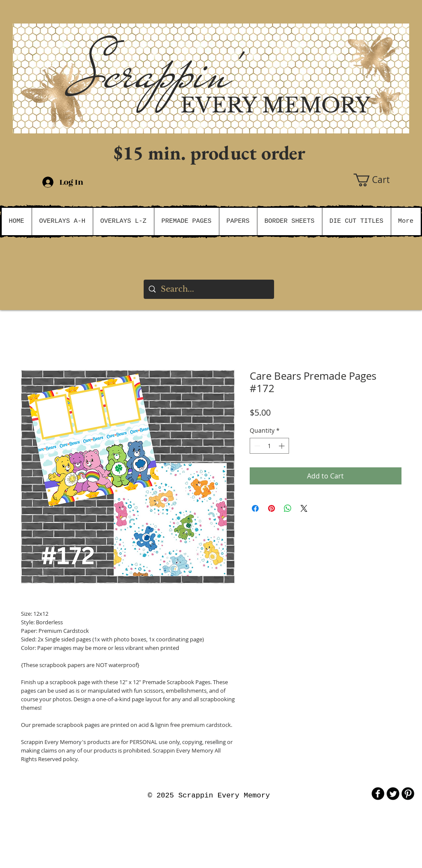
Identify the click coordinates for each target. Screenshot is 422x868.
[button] (381, 180)
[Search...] (208, 289)
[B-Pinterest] (408, 794)
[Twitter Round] (393, 794)
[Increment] (282, 446)
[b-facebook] (378, 794)
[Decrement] (256, 446)
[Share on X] (304, 508)
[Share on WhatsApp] (288, 508)
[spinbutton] (269, 446)
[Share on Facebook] (255, 508)
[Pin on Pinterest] (271, 508)
